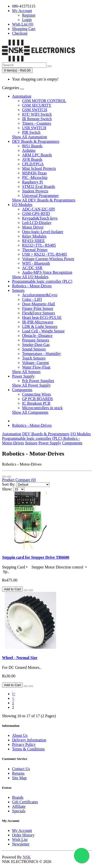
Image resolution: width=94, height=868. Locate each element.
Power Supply (23, 376)
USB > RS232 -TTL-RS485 (44, 254)
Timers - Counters (37, 123)
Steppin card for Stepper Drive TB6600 (36, 557)
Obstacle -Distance (37, 336)
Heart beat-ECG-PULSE (42, 317)
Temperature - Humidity (41, 354)
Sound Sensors (34, 349)
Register (29, 15)
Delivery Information (29, 740)
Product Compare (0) (19, 480)
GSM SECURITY (37, 105)
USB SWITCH (34, 128)
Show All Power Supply (31, 385)
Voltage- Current (35, 363)
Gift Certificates (25, 802)
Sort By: (9, 484)
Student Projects (35, 191)
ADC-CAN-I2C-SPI (38, 209)
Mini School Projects (39, 168)
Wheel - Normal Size (20, 658)
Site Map (19, 778)
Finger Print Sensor (38, 308)
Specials (19, 811)
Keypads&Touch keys (40, 218)
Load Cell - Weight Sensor (43, 331)
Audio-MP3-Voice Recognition (47, 272)
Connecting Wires (36, 394)
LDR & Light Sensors (40, 327)
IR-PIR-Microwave (38, 322)
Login (27, 20)
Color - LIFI (32, 299)
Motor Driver (33, 227)
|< (14, 694)
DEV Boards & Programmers (36, 141)
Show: (7, 489)
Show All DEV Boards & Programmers (44, 200)
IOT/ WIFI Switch (37, 114)
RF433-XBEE (33, 241)
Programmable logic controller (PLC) (42, 281)
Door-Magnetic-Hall (38, 304)
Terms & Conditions (28, 749)
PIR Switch (31, 132)
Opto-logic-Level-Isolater (43, 232)
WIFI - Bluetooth (36, 263)
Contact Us (21, 769)
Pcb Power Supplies (38, 381)
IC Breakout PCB (36, 403)
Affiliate (19, 806)
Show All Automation (30, 137)
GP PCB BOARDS (37, 399)
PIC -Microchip (35, 177)
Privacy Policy (24, 744)
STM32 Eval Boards (39, 187)
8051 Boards (32, 146)
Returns (18, 773)
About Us (20, 735)
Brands (18, 797)
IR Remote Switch (37, 119)
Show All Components (30, 412)
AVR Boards (32, 159)
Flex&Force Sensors (38, 313)
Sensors (18, 290)
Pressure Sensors (36, 340)
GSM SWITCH (35, 110)
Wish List (20, 840)
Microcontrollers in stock (42, 408)
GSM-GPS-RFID (36, 214)
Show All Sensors (26, 372)
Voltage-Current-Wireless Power (48, 259)
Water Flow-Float (36, 367)
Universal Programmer (40, 196)
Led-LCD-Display (37, 223)
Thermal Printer (35, 250)
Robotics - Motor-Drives (32, 286)
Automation (22, 96)
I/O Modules (22, 205)
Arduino (29, 150)
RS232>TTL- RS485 (39, 245)
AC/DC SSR (32, 268)
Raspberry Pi (32, 182)
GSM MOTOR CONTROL (44, 101)
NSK (27, 857)
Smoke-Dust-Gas (36, 345)
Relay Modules (34, 236)
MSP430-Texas (34, 173)
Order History (23, 835)
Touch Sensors (34, 358)
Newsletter (21, 844)
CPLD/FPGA (33, 164)
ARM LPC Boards (37, 155)
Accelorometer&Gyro (40, 295)
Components (22, 390)
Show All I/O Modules (30, 277)
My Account (22, 830)
